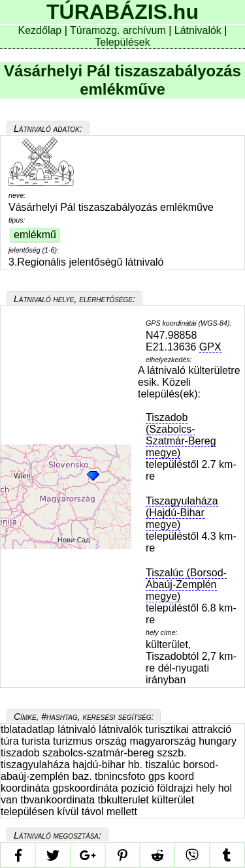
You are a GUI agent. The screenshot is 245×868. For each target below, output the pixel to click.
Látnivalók (200, 30)
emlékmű (35, 235)
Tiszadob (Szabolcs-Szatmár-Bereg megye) (181, 435)
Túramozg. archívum (118, 30)
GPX (210, 347)
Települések (122, 42)
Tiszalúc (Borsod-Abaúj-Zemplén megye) (186, 584)
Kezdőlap (41, 30)
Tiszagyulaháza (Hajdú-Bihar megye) (182, 513)
